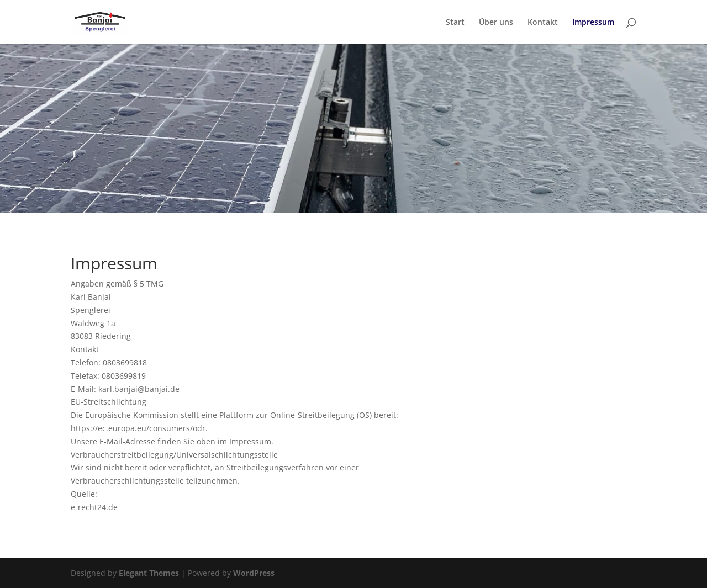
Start (455, 23)
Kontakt (543, 23)
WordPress (254, 573)
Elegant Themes (149, 573)
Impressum (593, 23)
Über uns (496, 23)
